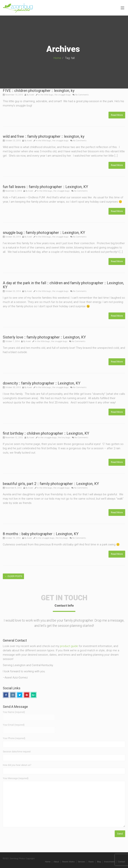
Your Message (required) (16, 778)
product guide (69, 646)
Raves (91, 862)
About (56, 862)
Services (82, 862)
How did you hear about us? (17, 765)
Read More (117, 115)
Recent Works (68, 862)
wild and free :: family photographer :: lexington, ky (44, 136)
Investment (109, 862)
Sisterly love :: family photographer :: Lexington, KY (44, 337)
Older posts (13, 576)
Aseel (32, 95)
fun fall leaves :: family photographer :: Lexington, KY (45, 187)
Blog (99, 862)
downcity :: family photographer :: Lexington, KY (42, 383)
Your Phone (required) (14, 738)
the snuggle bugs (63, 95)
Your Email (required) (29, 727)
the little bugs (47, 95)
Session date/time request (17, 752)
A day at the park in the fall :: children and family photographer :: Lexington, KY (63, 285)
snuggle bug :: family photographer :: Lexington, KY (44, 233)
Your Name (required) (29, 715)
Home (57, 58)
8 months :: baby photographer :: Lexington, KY (41, 534)
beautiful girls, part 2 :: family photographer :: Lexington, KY (51, 484)
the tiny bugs (64, 438)
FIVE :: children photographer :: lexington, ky (39, 91)
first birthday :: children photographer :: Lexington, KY (46, 433)
